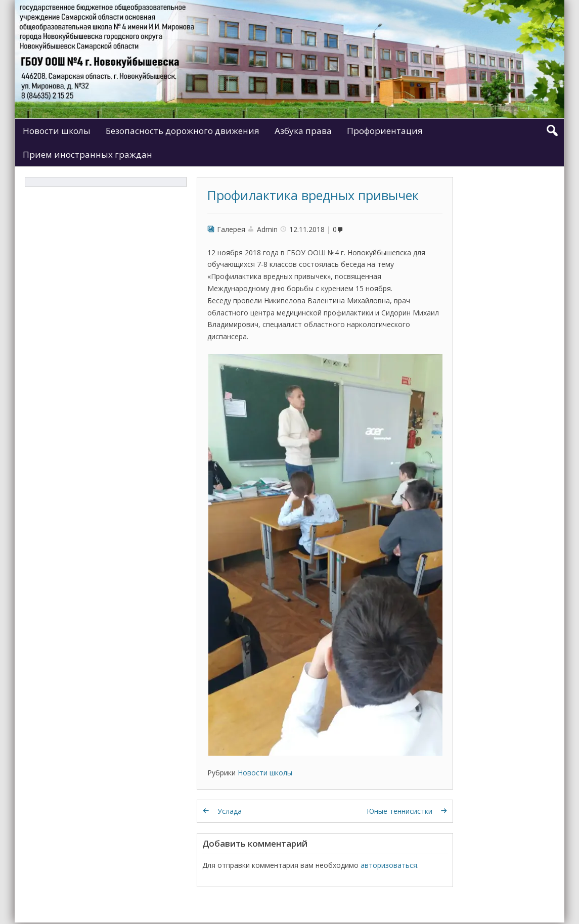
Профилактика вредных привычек (313, 195)
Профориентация (385, 131)
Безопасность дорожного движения (183, 131)
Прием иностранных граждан (87, 154)
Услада (230, 811)
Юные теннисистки (399, 811)
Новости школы (57, 131)
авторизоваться (389, 865)
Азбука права (303, 131)
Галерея (231, 229)
